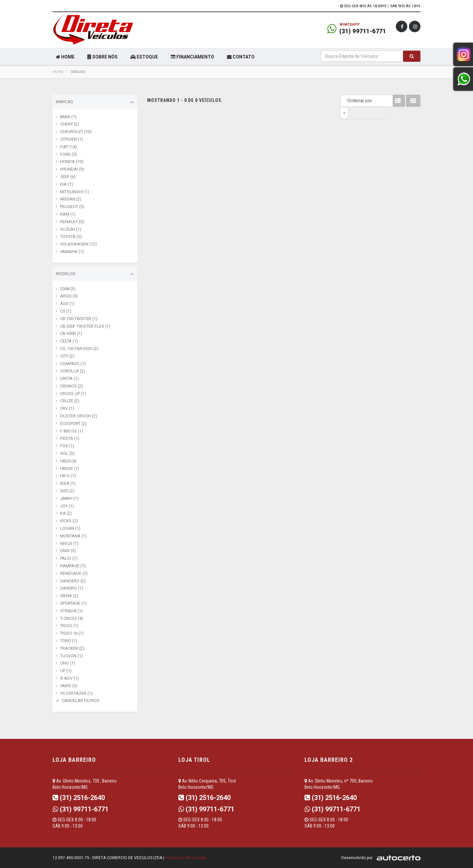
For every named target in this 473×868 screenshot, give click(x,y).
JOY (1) (67, 506)
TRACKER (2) (72, 648)
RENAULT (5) (72, 222)
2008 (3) (68, 289)
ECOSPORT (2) (73, 423)
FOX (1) (67, 446)
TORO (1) (69, 641)
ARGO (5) (69, 296)
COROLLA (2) (73, 371)
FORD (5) (69, 154)
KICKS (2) (69, 521)
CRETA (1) (69, 378)
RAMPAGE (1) (73, 566)
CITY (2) (67, 356)
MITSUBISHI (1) (75, 192)
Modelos (95, 274)
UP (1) (66, 671)
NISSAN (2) (71, 199)
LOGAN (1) (70, 528)
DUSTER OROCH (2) (79, 416)
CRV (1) (67, 408)
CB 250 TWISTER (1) (79, 319)
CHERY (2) (70, 124)
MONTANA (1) (73, 536)
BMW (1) (68, 117)
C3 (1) (66, 311)
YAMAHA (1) (72, 252)
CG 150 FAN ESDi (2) (79, 349)
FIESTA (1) (70, 438)
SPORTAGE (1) (73, 603)
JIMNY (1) (69, 498)
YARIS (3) (69, 686)
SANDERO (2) (73, 581)
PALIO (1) (69, 558)
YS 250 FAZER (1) (76, 693)
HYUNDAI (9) (72, 169)
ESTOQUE (144, 57)
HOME (65, 57)
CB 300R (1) (71, 333)
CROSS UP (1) (73, 394)
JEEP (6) (68, 177)
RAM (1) (68, 214)
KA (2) (66, 513)
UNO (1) (68, 663)
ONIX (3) (68, 551)
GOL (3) (67, 453)
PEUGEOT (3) (72, 207)
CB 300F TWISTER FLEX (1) (85, 326)
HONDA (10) (72, 162)
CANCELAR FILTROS (81, 701)
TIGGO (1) (69, 626)
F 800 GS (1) (72, 431)
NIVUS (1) (69, 543)
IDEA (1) (68, 483)
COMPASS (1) (73, 364)
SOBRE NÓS (102, 57)
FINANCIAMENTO (192, 57)
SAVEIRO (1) (72, 588)
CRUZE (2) (70, 401)
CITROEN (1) (72, 139)
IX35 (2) (67, 491)
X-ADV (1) (69, 678)
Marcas (95, 102)
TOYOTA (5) (71, 236)
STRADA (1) (71, 611)
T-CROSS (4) (72, 618)
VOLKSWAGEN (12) (79, 244)
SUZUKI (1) (71, 229)
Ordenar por (346, 101)
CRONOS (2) (72, 386)
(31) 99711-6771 (363, 31)
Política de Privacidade (186, 858)
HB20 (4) (68, 461)
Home (58, 71)
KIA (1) (67, 184)
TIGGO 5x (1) (72, 633)
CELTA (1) (69, 341)
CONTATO (241, 57)
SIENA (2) (69, 596)
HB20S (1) (70, 469)
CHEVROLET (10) (76, 132)
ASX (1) (67, 304)
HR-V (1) (68, 476)
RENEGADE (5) (74, 573)
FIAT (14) (68, 147)
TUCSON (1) (71, 656)
